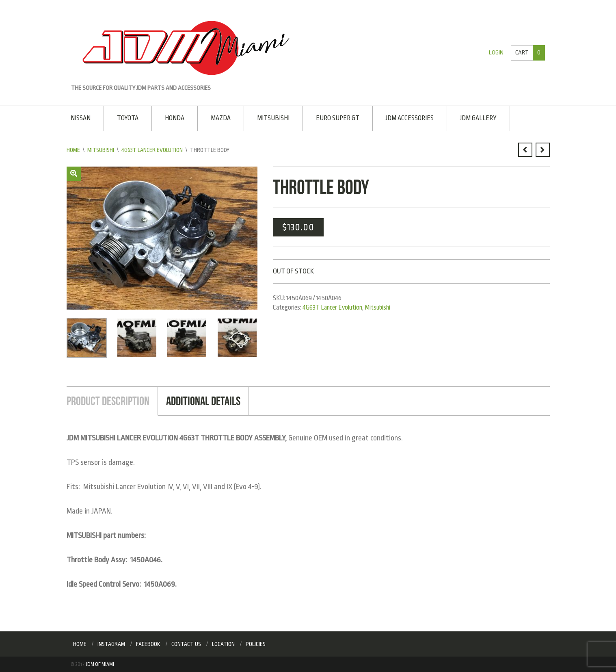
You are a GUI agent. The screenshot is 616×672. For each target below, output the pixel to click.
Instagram (111, 644)
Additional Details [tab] (203, 401)
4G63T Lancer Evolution (152, 150)
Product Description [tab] (108, 401)
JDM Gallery (478, 118)
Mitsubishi (273, 118)
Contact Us (186, 644)
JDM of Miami (100, 664)
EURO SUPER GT (338, 118)
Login (496, 53)
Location (223, 644)
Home (73, 150)
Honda (175, 118)
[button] (74, 174)
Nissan (81, 118)
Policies (256, 644)
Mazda (221, 118)
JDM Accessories (410, 118)
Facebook (148, 644)
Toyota (128, 118)
